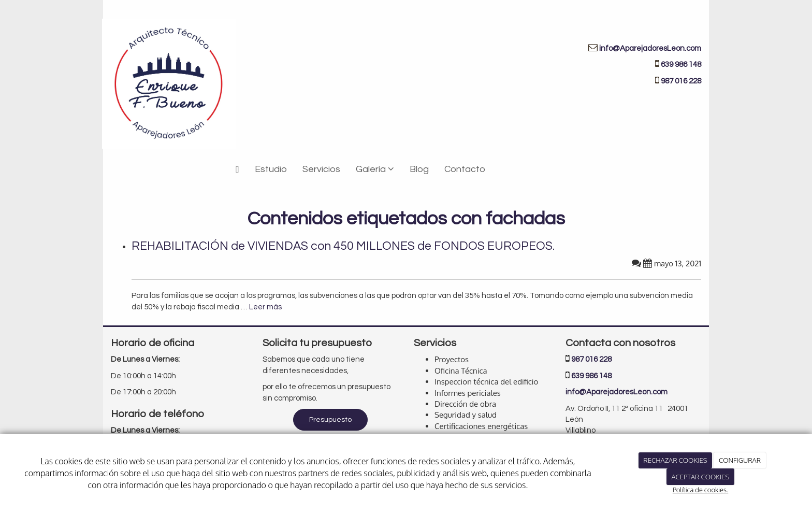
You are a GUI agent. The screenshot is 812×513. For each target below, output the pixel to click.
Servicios (321, 169)
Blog (419, 169)
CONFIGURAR (740, 460)
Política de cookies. (701, 490)
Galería (375, 169)
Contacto (465, 169)
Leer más (265, 307)
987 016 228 (591, 359)
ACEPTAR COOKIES (700, 477)
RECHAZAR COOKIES (675, 460)
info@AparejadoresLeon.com (650, 48)
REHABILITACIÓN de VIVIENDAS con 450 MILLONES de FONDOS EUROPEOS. (343, 246)
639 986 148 (681, 65)
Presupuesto (330, 420)
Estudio (271, 169)
